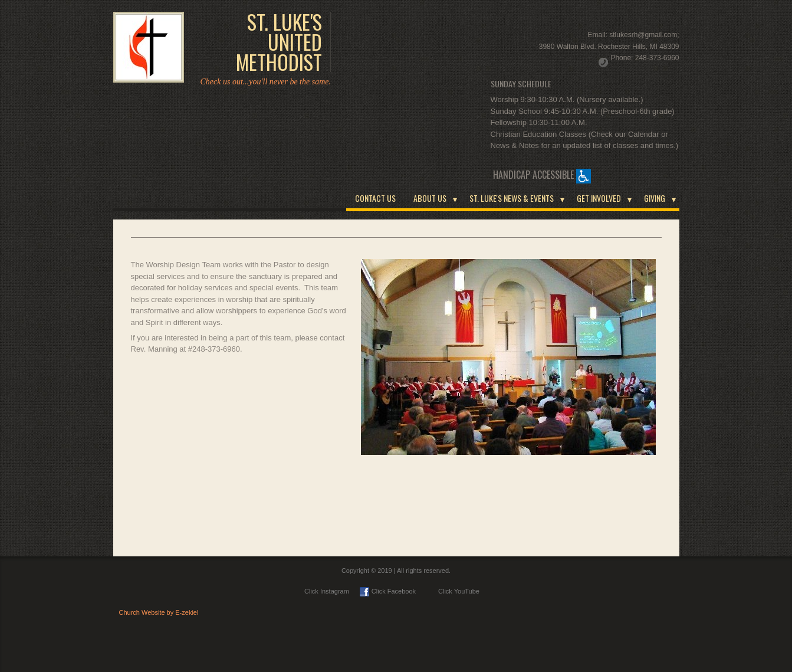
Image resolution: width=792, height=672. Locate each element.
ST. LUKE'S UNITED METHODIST (279, 42)
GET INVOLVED (599, 198)
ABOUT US (430, 198)
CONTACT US (375, 198)
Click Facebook (388, 591)
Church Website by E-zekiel (159, 612)
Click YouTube (453, 591)
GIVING (655, 198)
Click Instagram (327, 591)
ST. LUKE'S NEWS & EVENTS (512, 198)
